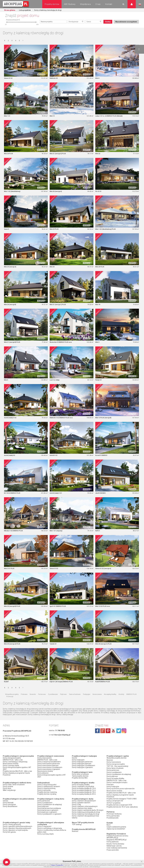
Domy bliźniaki (8, 808)
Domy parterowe (44, 806)
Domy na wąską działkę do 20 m (84, 799)
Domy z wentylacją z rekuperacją (15, 767)
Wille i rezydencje (9, 796)
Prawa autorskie (113, 849)
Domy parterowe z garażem (48, 815)
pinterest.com (108, 736)
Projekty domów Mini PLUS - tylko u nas (17, 776)
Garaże (5, 806)
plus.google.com (103, 736)
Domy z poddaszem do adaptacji (50, 810)
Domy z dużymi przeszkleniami (49, 767)
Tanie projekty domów (80, 781)
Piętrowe (63, 700)
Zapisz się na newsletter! (116, 830)
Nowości (33, 700)
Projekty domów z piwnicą (47, 797)
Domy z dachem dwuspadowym (84, 806)
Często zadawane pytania (116, 828)
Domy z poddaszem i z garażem (49, 819)
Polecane (24, 700)
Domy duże (7, 794)
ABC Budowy (70, 4)
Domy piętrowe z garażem (47, 817)
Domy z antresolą (44, 796)
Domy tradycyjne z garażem (82, 773)
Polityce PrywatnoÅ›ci (57, 865)
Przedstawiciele (113, 819)
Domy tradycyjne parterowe (82, 767)
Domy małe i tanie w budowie (14, 790)
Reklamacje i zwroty (114, 846)
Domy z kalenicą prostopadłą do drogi (86, 817)
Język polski (140, 4)
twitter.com (119, 736)
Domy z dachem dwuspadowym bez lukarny (86, 822)
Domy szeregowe (9, 810)
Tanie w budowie (75, 700)
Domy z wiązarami (44, 832)
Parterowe (42, 700)
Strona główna (10, 10)
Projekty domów (52, 4)
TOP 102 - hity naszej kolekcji (117, 771)
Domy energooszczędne (12, 763)
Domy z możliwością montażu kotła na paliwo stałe (52, 836)
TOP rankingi (77, 830)
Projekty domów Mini (80, 783)
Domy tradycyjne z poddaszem (83, 771)
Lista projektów (25, 10)
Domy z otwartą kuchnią (46, 794)
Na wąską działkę (110, 700)
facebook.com (97, 736)
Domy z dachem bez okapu (82, 814)
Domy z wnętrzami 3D (115, 803)
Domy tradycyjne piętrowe (82, 769)
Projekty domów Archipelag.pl (16, 4)
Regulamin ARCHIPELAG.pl (117, 840)
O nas (98, 4)
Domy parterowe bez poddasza (49, 814)
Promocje (10, 702)
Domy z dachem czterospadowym (85, 812)
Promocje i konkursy (114, 815)
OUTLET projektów (114, 805)
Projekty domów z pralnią (47, 799)
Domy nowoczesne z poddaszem (50, 773)
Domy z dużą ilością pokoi (47, 790)
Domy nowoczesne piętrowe (48, 771)
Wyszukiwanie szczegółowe (126, 28)
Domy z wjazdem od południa (83, 792)
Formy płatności (113, 842)
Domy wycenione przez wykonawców (121, 792)
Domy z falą (76, 810)
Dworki (74, 763)
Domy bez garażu (9, 837)
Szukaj (108, 22)
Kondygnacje (74, 22)
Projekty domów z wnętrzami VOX (119, 807)
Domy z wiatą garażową (12, 830)
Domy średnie (8, 792)
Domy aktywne (43, 778)
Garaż (89, 22)
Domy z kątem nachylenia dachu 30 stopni (88, 815)
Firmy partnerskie (113, 817)
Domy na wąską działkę (81, 790)
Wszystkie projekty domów (117, 763)
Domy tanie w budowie (80, 779)
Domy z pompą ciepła (11, 771)
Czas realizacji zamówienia (117, 848)
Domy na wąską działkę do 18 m (84, 797)
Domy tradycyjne (78, 765)
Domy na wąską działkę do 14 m (84, 794)
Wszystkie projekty (12, 700)
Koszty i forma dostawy (115, 844)
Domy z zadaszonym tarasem (49, 792)
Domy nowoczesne (45, 763)
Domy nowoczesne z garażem (49, 775)
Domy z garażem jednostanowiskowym (18, 832)
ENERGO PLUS (131, 700)
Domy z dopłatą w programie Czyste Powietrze (16, 779)
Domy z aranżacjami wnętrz (117, 786)
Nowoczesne (97, 700)
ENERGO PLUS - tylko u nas (13, 765)
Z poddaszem (53, 700)
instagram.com (124, 736)
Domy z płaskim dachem (81, 808)
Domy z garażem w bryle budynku (15, 835)
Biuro (109, 826)
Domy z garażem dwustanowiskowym (17, 834)
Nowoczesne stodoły (11, 769)
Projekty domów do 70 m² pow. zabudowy (122, 809)
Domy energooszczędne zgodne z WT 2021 (17, 774)
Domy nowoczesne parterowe (49, 769)
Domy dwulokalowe (10, 812)
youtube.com (113, 736)
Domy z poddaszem (45, 808)
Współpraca (85, 4)
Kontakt (109, 4)
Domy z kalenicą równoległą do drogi (86, 819)
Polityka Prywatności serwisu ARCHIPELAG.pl (117, 837)
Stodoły (121, 700)
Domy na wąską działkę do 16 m (84, 796)
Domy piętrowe (43, 812)
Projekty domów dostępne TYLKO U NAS (122, 801)
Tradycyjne (87, 700)
